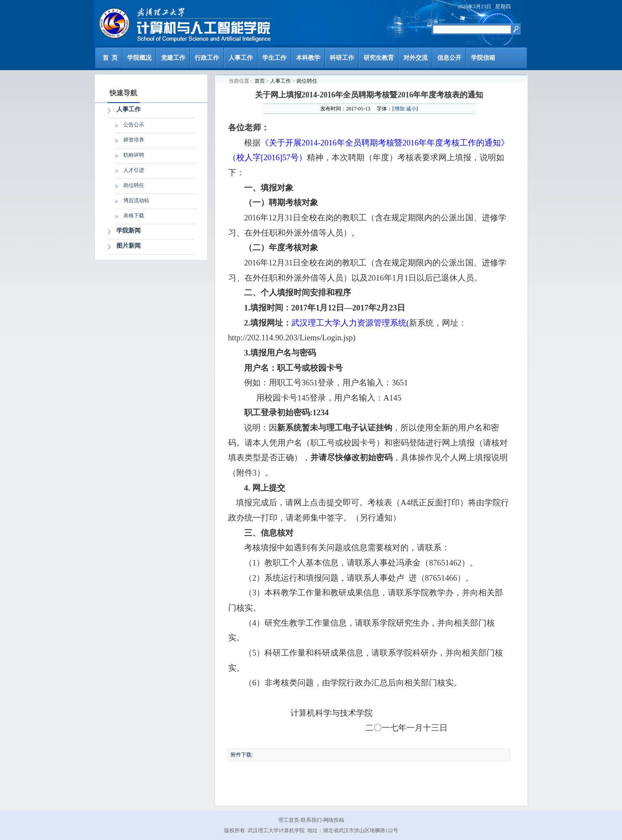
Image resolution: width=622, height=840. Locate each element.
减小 (411, 109)
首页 (260, 81)
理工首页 (289, 820)
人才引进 (134, 170)
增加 (400, 109)
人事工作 (241, 58)
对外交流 (416, 58)
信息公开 (449, 58)
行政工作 (207, 58)
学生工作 (274, 58)
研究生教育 (379, 58)
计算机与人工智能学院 (183, 23)
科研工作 (342, 58)
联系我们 (311, 820)
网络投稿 (334, 820)
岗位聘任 (134, 185)
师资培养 (134, 140)
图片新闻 (129, 246)
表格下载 (134, 216)
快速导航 (123, 93)
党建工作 (173, 58)
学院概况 (139, 58)
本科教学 (308, 58)
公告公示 (134, 125)
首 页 (110, 58)
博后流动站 (136, 200)
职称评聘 (134, 155)
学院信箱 (483, 58)
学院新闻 (129, 231)
